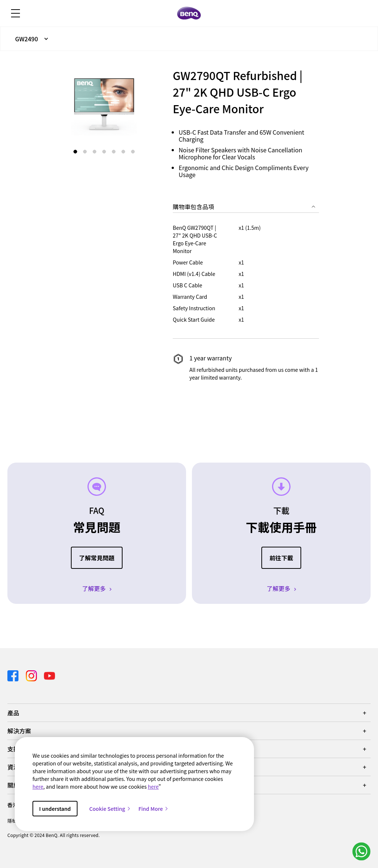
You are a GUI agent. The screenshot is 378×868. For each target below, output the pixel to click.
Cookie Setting (110, 809)
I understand (55, 809)
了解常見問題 (97, 558)
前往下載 (281, 558)
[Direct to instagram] (32, 675)
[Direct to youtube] (49, 675)
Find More (154, 809)
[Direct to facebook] (14, 675)
